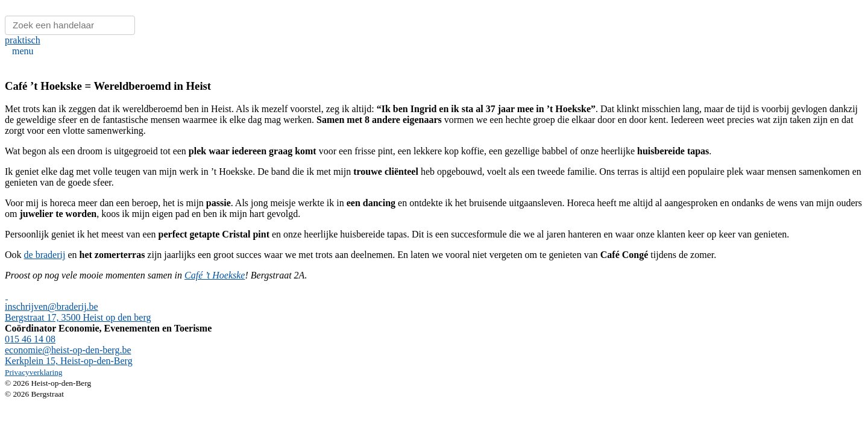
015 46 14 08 (30, 339)
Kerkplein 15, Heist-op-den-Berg (69, 361)
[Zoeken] (70, 25)
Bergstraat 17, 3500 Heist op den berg (78, 317)
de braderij (45, 255)
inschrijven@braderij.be (52, 307)
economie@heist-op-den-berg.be (68, 350)
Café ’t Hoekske (215, 275)
